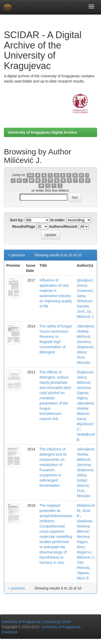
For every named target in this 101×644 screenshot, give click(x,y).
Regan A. (84, 552)
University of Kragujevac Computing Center (36, 622)
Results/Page (24, 227)
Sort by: (17, 220)
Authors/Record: (64, 227)
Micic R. (83, 578)
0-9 (31, 175)
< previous (17, 255)
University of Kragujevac (61, 627)
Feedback (10, 632)
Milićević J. (86, 317)
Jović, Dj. (84, 311)
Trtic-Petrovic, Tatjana (84, 568)
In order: (58, 220)
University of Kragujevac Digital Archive (42, 132)
